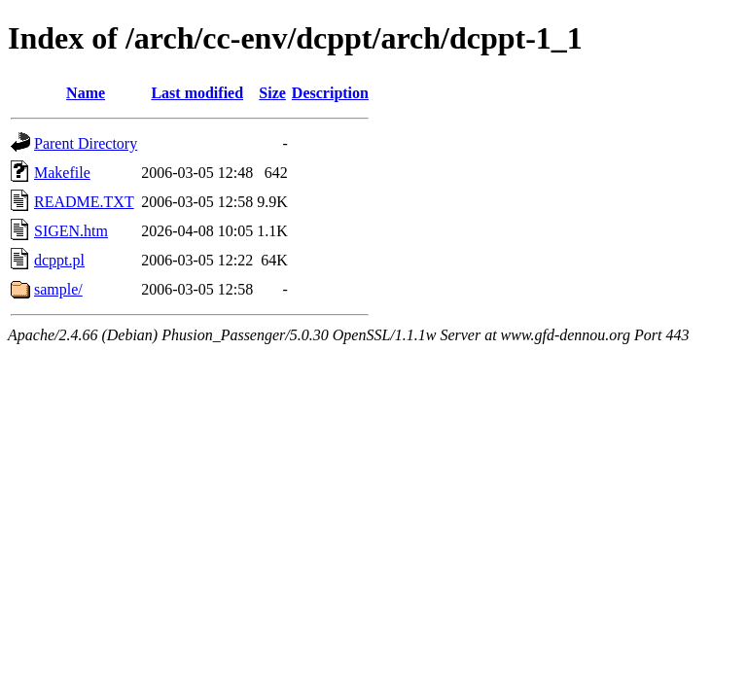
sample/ (58, 289)
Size (272, 93)
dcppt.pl (59, 260)
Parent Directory (86, 143)
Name (86, 93)
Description (330, 93)
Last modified (197, 93)
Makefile (62, 173)
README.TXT (84, 202)
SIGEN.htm (71, 231)
